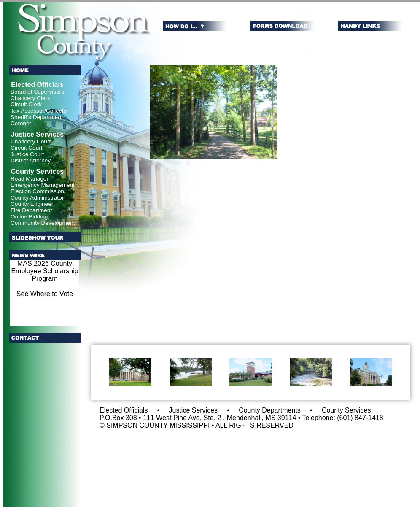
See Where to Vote (45, 294)
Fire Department (31, 210)
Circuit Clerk (26, 104)
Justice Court (27, 154)
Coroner (21, 123)
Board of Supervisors (37, 92)
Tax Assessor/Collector (40, 111)
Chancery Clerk (30, 98)
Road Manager (30, 179)
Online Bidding (29, 217)
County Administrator (37, 198)
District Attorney (31, 160)
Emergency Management (43, 185)
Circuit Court (27, 148)
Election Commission (37, 191)
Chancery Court (31, 142)
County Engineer (32, 204)
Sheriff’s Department (37, 117)
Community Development (43, 223)
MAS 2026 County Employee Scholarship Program (44, 271)
